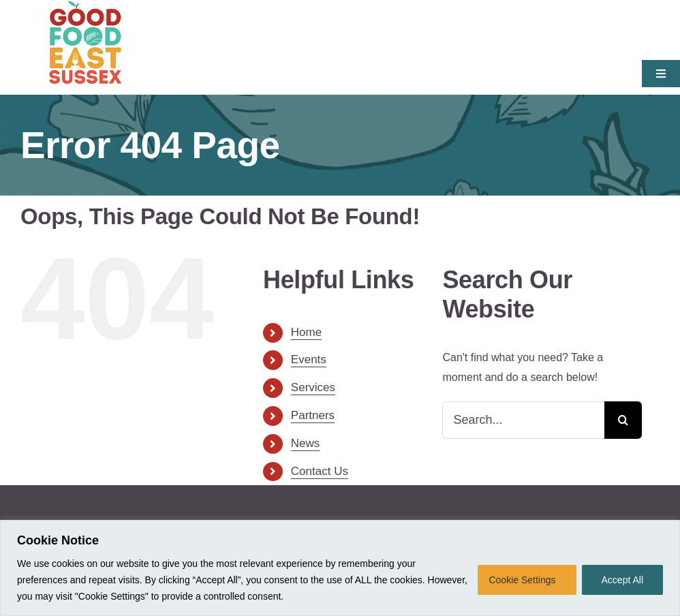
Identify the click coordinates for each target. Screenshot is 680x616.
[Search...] (523, 420)
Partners (313, 415)
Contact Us (320, 471)
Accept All (622, 580)
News (306, 443)
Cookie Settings (522, 580)
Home (306, 332)
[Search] (623, 420)
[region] (340, 568)
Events (309, 359)
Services (313, 387)
